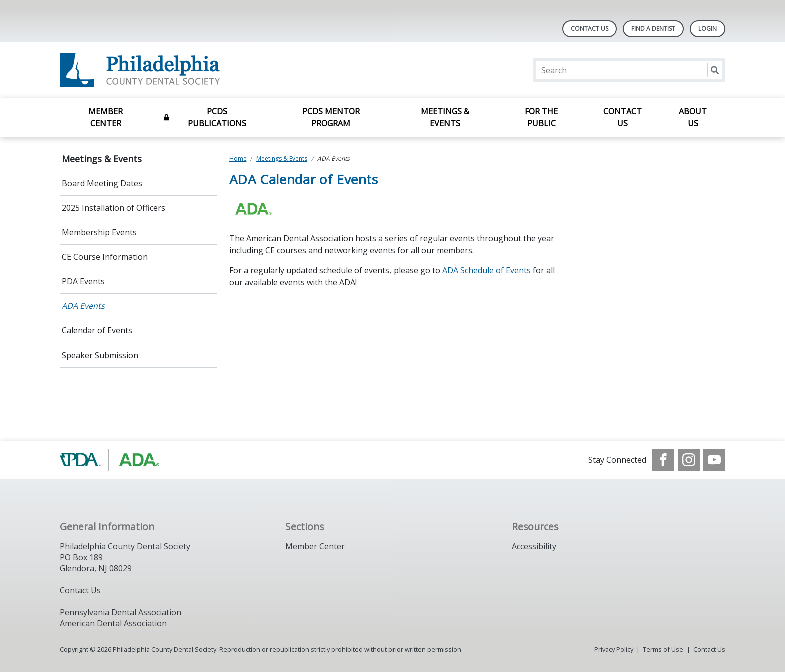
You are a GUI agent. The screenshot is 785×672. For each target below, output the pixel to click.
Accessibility (534, 546)
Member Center (105, 117)
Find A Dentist (653, 28)
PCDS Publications (217, 117)
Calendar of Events (97, 330)
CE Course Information (105, 257)
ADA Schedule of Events (486, 270)
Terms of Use (663, 649)
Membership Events (99, 232)
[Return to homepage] (189, 70)
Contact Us (590, 28)
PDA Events (83, 281)
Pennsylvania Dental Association (120, 612)
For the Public (541, 117)
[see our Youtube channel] (714, 460)
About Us (693, 117)
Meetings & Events (445, 117)
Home (238, 158)
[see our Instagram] (689, 460)
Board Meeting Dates (102, 183)
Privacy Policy (614, 649)
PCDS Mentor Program (331, 117)
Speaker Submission (100, 355)
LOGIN (708, 28)
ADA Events (83, 306)
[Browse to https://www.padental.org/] (110, 460)
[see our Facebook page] (663, 460)
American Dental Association (113, 623)
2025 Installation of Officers (113, 208)
